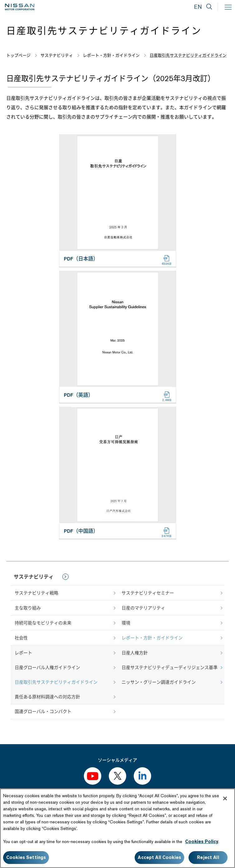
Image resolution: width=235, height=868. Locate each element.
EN (198, 7)
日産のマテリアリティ (143, 608)
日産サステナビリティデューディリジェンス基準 (170, 667)
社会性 (21, 638)
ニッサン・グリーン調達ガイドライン (159, 682)
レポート (23, 653)
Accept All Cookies (159, 857)
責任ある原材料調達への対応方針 (47, 697)
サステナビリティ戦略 (36, 593)
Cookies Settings (26, 857)
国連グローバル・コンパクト (43, 711)
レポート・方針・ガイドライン (152, 638)
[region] (117, 828)
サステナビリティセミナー (148, 593)
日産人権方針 (135, 653)
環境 (126, 623)
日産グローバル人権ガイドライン (47, 667)
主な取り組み (28, 608)
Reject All (208, 857)
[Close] (225, 798)
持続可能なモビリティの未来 (43, 623)
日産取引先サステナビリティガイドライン (56, 682)
